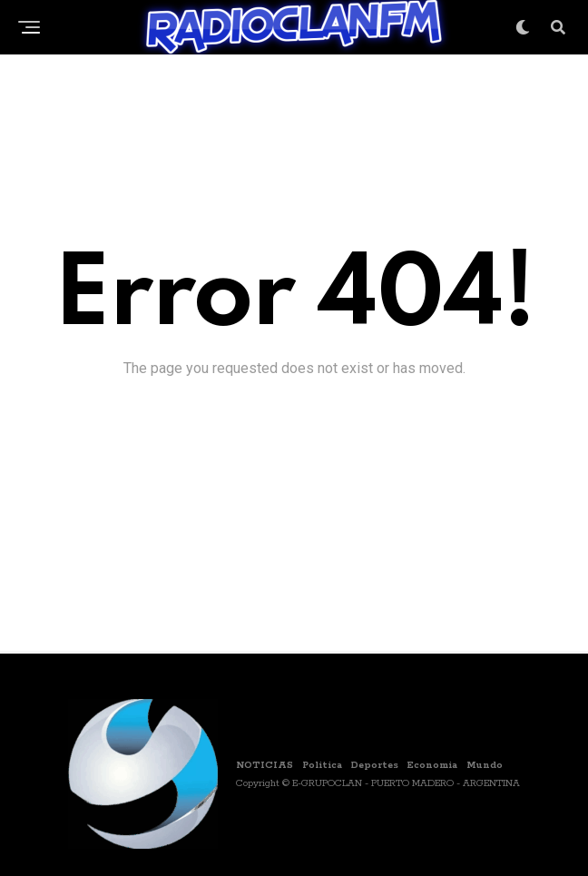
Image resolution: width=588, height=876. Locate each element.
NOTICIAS (265, 765)
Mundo (485, 765)
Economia (432, 765)
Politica (322, 765)
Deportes (375, 765)
